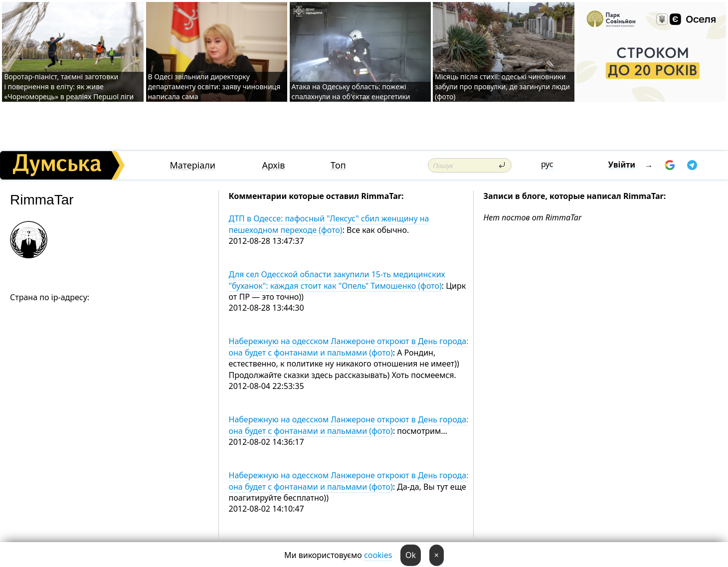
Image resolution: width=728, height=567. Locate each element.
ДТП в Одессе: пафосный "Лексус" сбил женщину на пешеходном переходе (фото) (329, 224)
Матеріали (192, 165)
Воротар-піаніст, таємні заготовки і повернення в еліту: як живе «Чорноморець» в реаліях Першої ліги (69, 87)
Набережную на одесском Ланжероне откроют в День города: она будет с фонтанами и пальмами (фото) (349, 347)
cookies (378, 555)
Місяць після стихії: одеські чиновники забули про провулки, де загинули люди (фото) (502, 87)
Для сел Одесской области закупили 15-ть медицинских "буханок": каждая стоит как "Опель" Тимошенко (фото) (337, 280)
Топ (338, 165)
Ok (411, 555)
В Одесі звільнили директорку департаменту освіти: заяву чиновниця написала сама (214, 87)
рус (547, 164)
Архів (273, 165)
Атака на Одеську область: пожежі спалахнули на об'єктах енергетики (351, 92)
